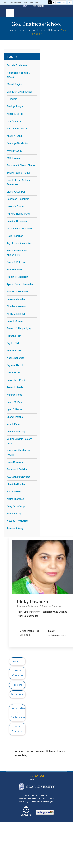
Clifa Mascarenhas (17, 306)
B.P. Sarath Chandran (17, 129)
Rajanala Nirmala (15, 365)
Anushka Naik (14, 351)
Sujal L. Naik (13, 343)
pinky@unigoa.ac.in (57, 635)
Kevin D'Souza (14, 151)
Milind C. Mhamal (16, 314)
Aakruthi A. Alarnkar (17, 65)
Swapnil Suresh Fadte (18, 173)
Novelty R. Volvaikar (17, 521)
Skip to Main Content (32, 2)
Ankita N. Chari (14, 136)
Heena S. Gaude (15, 206)
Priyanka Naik (14, 336)
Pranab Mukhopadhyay (19, 328)
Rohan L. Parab (15, 388)
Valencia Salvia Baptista (19, 92)
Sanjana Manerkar (16, 299)
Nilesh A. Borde (15, 114)
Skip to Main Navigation (13, 2)
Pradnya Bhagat (15, 106)
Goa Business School (44, 30)
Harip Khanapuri (15, 236)
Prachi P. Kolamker (17, 262)
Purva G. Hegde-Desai (19, 214)
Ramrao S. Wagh (15, 529)
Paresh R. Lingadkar (17, 277)
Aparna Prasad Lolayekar (20, 284)
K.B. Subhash (14, 492)
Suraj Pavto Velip (16, 506)
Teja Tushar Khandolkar (19, 243)
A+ (70, 2)
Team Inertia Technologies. (43, 801)
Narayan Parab (14, 395)
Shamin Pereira (15, 417)
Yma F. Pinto (13, 424)
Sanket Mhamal (15, 321)
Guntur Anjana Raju (16, 432)
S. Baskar (12, 99)
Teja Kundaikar (14, 270)
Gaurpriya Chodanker (18, 143)
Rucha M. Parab (15, 402)
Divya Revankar (15, 462)
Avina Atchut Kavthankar (19, 229)
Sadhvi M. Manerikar (17, 292)
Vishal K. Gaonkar (16, 192)
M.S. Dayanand (15, 158)
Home (10, 30)
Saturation (61, 2)
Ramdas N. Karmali (17, 221)
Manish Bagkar (15, 84)
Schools (23, 30)
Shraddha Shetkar (16, 484)
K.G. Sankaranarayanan (19, 477)
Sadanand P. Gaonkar (18, 199)
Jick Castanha (14, 121)
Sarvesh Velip (14, 514)
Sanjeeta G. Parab (16, 380)
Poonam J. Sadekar (17, 469)
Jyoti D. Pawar (14, 410)
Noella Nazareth (15, 358)
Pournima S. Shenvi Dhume (21, 165)
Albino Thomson (15, 499)
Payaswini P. (13, 373)
